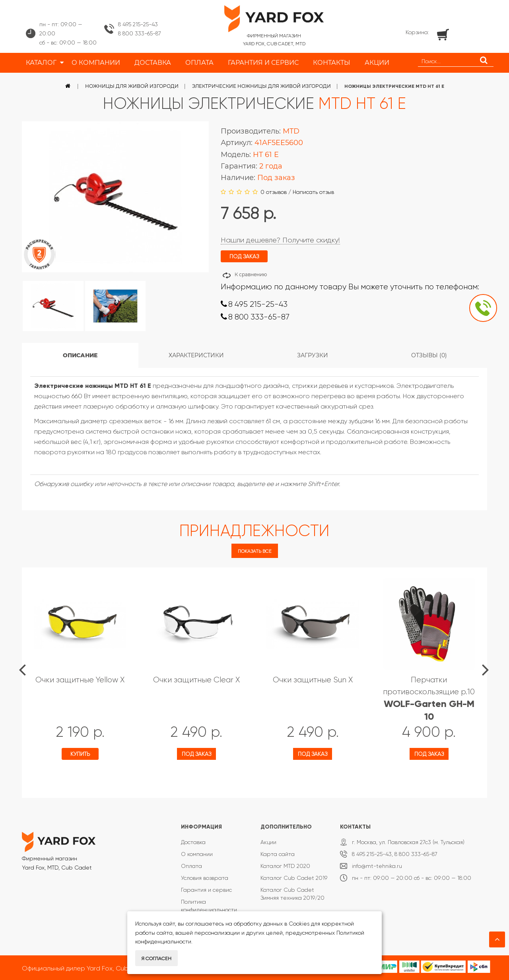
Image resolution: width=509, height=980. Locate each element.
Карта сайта (278, 854)
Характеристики (196, 355)
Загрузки (313, 355)
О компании (197, 854)
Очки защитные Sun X (313, 680)
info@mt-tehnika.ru (377, 866)
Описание (80, 355)
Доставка (193, 842)
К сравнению (251, 274)
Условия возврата (205, 878)
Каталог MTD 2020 (285, 866)
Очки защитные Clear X (196, 680)
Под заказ (196, 754)
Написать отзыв (313, 192)
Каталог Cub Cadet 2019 (294, 878)
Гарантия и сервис (206, 890)
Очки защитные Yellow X (80, 680)
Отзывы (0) (429, 355)
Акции (268, 842)
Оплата (191, 866)
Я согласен (156, 959)
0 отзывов (274, 192)
